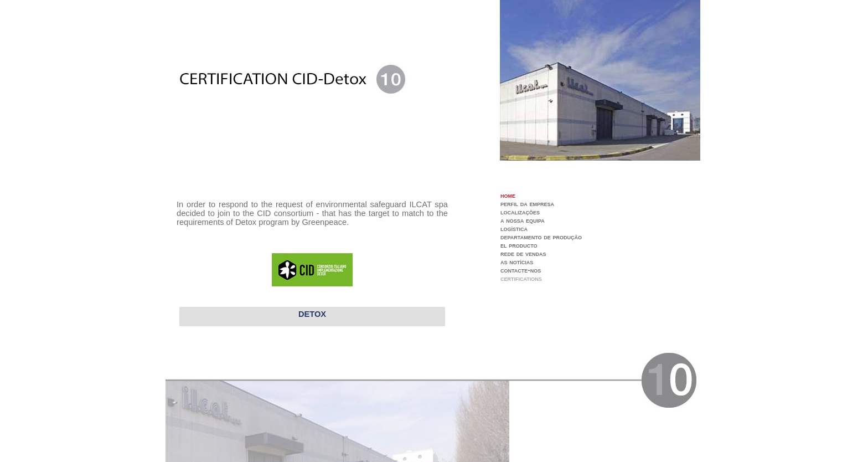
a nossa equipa (523, 220)
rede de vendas (523, 253)
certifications (521, 278)
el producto (519, 245)
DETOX (312, 314)
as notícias (517, 262)
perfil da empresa (527, 204)
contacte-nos (521, 270)
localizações (520, 212)
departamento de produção (541, 237)
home (508, 195)
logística (514, 229)
